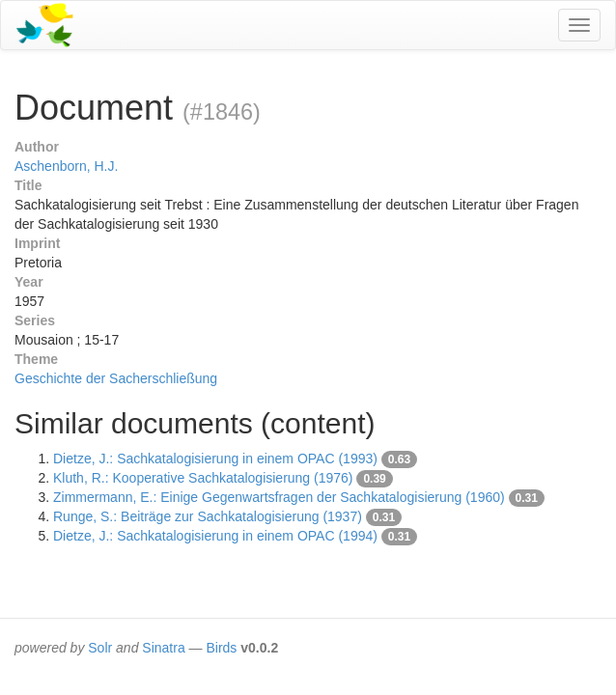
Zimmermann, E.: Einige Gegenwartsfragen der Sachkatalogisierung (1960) (279, 497)
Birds (221, 648)
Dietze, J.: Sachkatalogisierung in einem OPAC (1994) (215, 536)
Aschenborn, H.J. (66, 166)
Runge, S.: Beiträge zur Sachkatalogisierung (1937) (208, 516)
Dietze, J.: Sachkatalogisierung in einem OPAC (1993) (215, 459)
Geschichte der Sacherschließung (116, 378)
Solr (100, 648)
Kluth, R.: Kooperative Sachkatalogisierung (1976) (203, 478)
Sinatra (163, 648)
